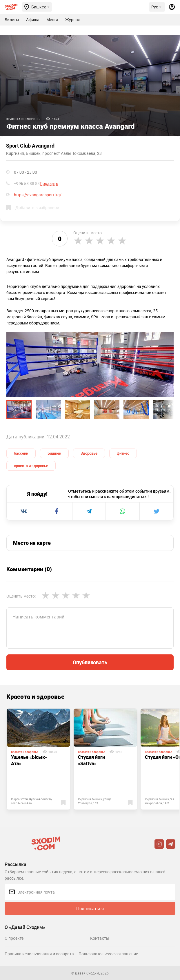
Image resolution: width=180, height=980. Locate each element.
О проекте (14, 938)
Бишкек (54, 453)
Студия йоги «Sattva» (91, 760)
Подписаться (90, 908)
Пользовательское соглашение (108, 954)
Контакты (100, 938)
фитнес (123, 453)
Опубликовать (90, 662)
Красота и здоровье (24, 119)
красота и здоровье (31, 466)
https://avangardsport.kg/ (38, 195)
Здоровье (89, 453)
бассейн (21, 453)
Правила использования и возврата (39, 954)
